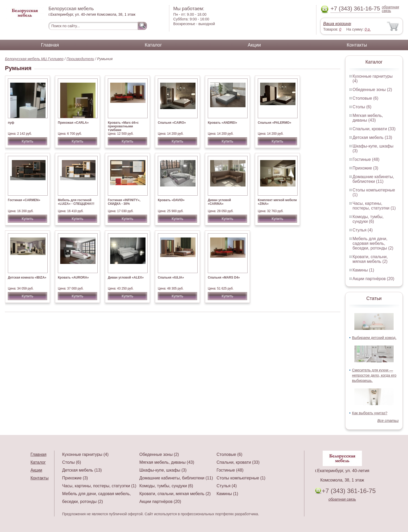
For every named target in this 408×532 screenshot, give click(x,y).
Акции (254, 45)
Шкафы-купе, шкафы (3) (163, 470)
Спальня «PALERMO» (275, 123)
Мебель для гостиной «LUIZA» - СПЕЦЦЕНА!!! (76, 202)
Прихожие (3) (365, 168)
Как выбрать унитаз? (370, 413)
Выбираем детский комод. (374, 338)
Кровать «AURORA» (73, 278)
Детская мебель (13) (372, 137)
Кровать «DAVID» (171, 200)
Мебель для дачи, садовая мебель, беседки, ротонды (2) (373, 243)
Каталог (153, 45)
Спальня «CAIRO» (172, 123)
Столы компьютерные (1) (241, 478)
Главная (50, 45)
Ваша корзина (337, 24)
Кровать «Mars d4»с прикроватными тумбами (123, 126)
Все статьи (388, 421)
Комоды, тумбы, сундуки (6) (368, 219)
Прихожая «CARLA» (73, 123)
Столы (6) (362, 107)
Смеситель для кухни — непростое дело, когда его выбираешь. (374, 375)
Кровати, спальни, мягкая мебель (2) (370, 259)
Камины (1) (363, 270)
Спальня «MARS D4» (224, 278)
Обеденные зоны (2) (372, 90)
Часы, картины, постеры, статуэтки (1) (374, 206)
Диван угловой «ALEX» (126, 278)
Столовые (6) (365, 98)
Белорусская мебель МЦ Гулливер (34, 59)
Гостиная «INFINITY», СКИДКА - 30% (124, 202)
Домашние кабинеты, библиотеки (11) (373, 179)
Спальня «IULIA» (171, 278)
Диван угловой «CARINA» (219, 202)
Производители (80, 59)
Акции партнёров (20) (373, 279)
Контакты (357, 45)
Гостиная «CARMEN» (24, 200)
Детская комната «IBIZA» (27, 278)
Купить (27, 141)
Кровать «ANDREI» (222, 123)
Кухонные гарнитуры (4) (85, 454)
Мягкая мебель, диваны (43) (368, 118)
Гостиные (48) (366, 159)
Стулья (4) (363, 230)
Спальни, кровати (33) (374, 129)
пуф (11, 123)
